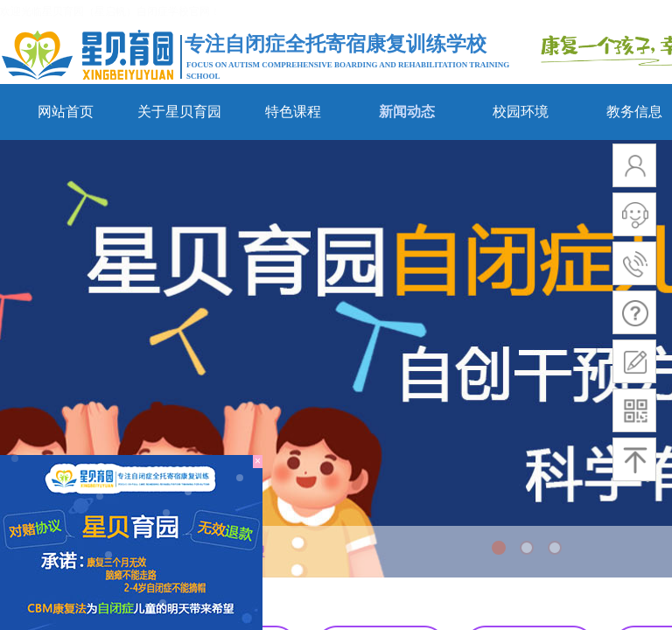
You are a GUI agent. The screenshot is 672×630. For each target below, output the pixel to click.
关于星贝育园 (179, 112)
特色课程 (293, 112)
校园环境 (521, 112)
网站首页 (66, 112)
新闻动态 (407, 112)
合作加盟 (241, 552)
